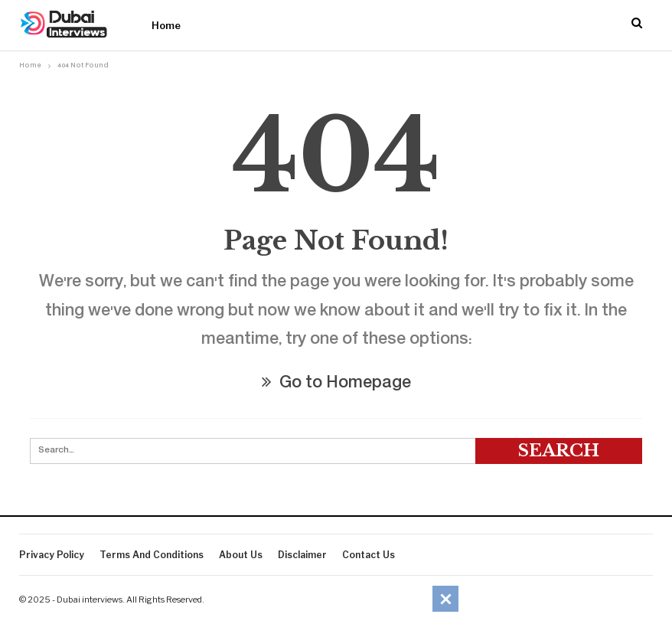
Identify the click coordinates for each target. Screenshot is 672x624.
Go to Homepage (336, 384)
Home (166, 25)
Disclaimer (302, 555)
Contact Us (369, 555)
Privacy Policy (52, 555)
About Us (241, 555)
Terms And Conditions (152, 555)
